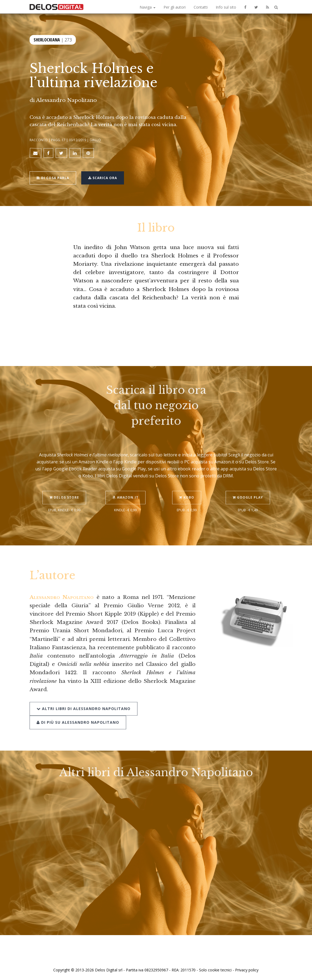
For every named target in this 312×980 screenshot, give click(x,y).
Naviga (148, 7)
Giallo (95, 140)
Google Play (248, 491)
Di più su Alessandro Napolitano (78, 716)
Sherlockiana (47, 39)
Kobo (187, 491)
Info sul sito (226, 7)
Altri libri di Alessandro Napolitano (84, 702)
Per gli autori (175, 7)
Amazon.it (125, 491)
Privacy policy (247, 970)
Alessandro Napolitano (66, 100)
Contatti (201, 7)
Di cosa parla (53, 177)
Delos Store (64, 491)
